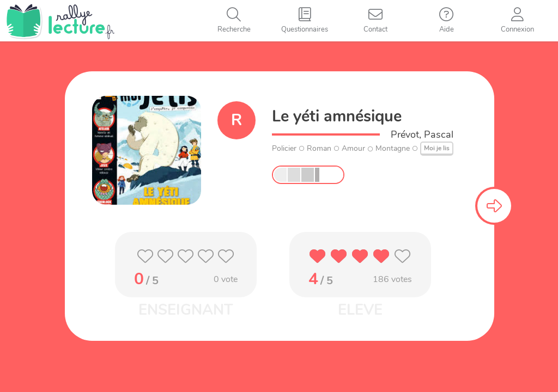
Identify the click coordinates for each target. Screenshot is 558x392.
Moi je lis (437, 148)
